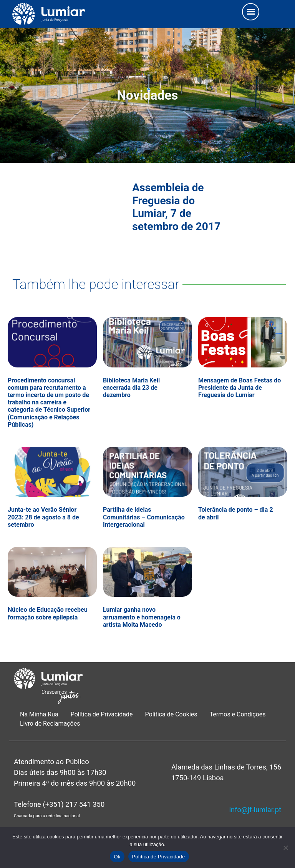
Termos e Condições (239, 714)
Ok (117, 857)
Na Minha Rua (39, 714)
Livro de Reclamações (50, 724)
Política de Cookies (171, 714)
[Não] (285, 848)
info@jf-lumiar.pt (255, 810)
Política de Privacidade (102, 714)
